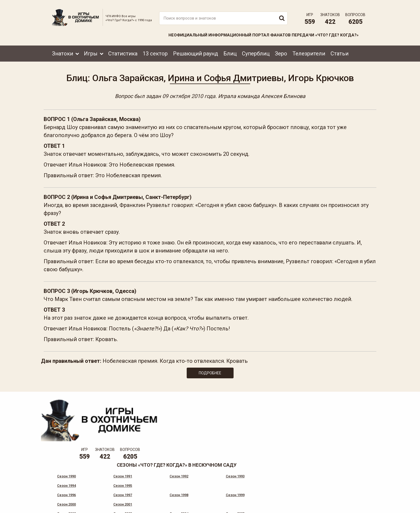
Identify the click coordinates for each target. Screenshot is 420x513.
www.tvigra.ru (250, 485)
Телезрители (309, 50)
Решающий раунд (196, 50)
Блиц (230, 50)
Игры (91, 50)
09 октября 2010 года (189, 94)
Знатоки (63, 50)
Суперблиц (256, 50)
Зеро (281, 50)
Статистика (123, 50)
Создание (349, 504)
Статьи (340, 50)
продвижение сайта (355, 507)
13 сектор (155, 50)
